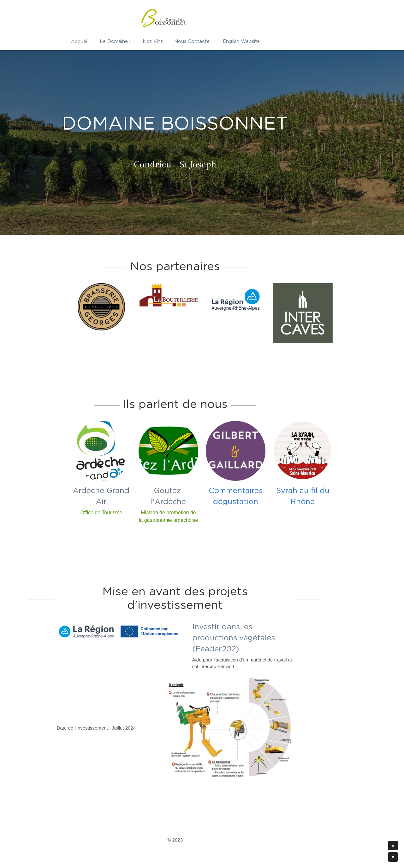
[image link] (90, 306)
